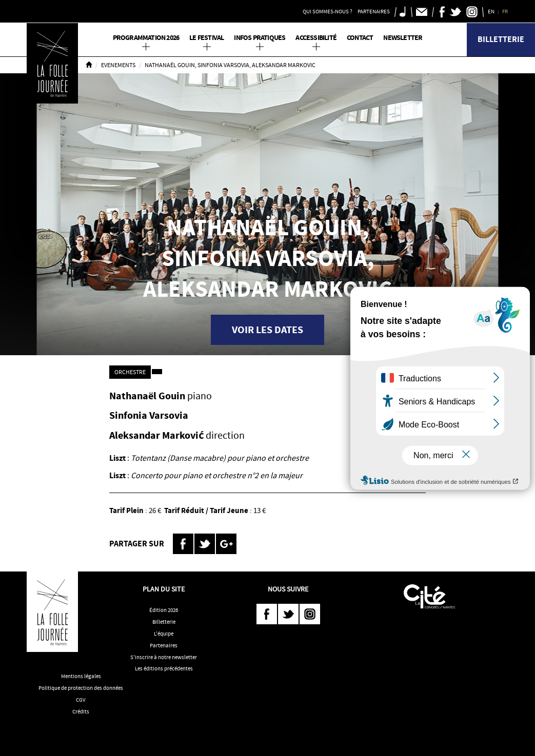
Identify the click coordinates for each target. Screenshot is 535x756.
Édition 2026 (164, 610)
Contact (360, 38)
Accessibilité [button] (316, 38)
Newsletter (403, 38)
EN (492, 11)
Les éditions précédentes (164, 668)
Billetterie (501, 39)
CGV (81, 700)
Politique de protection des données (81, 688)
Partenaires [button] (374, 11)
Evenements (118, 65)
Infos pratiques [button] (260, 38)
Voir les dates (267, 330)
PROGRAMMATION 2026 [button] (146, 38)
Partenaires (164, 645)
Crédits (81, 711)
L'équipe (164, 634)
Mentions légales (81, 676)
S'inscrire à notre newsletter (164, 657)
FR (506, 11)
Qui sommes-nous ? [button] (328, 11)
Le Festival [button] (206, 38)
